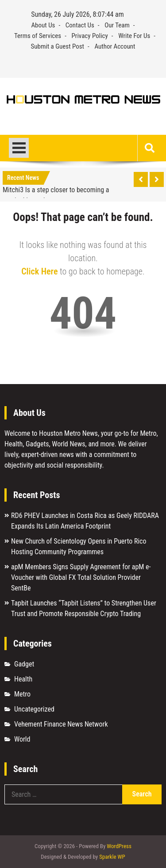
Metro (22, 694)
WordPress (119, 846)
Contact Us (80, 25)
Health (23, 679)
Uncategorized (34, 709)
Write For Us (134, 36)
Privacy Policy (90, 36)
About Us (43, 25)
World (22, 739)
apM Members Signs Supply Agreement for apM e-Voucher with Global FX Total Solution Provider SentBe (81, 577)
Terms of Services (38, 36)
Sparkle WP (112, 857)
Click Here (39, 271)
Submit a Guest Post (57, 46)
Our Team (117, 25)
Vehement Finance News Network (61, 724)
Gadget (24, 664)
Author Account (115, 46)
